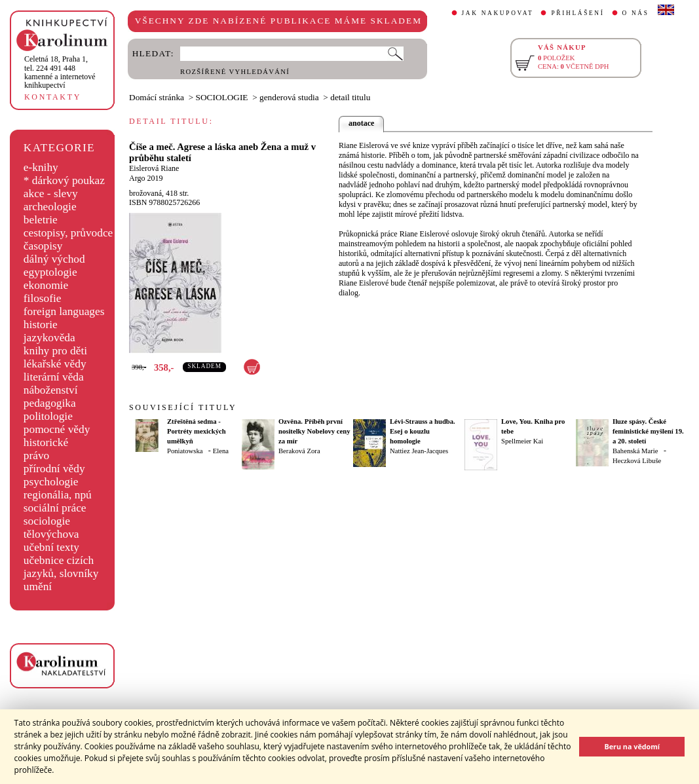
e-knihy (41, 167)
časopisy (43, 246)
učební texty (51, 547)
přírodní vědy (54, 469)
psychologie (51, 482)
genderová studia (289, 97)
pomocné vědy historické (57, 436)
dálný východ (54, 259)
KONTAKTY (53, 97)
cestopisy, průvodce (68, 233)
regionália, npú (58, 495)
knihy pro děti (55, 351)
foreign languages (64, 311)
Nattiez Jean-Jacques (419, 451)
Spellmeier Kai (522, 441)
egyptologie (50, 272)
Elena (221, 451)
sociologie (47, 521)
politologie (48, 416)
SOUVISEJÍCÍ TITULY (183, 407)
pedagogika (50, 403)
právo (36, 456)
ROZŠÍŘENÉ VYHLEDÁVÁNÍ (235, 72)
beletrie (41, 220)
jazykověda (49, 338)
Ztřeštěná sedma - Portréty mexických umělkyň (197, 431)
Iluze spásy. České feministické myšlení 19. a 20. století (648, 431)
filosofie (43, 298)
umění (38, 587)
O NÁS (636, 13)
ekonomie (46, 285)
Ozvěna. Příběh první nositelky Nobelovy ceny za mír (314, 431)
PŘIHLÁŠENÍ (577, 13)
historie (41, 325)
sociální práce (55, 508)
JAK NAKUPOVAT (498, 13)
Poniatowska (185, 451)
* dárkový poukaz (64, 180)
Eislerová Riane (154, 168)
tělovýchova (51, 534)
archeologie (50, 207)
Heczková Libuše (637, 461)
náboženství (51, 390)
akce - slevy (51, 194)
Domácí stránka (157, 97)
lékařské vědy (55, 364)
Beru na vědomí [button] (632, 746)
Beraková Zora (299, 451)
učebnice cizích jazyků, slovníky (61, 567)
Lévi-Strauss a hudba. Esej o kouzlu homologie (423, 431)
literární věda (54, 377)
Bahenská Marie (635, 451)
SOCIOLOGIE (222, 97)
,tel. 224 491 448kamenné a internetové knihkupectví (60, 72)
